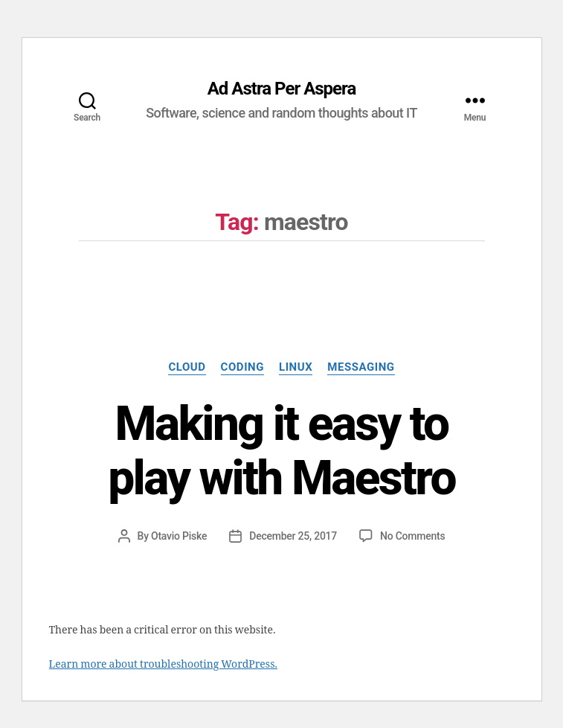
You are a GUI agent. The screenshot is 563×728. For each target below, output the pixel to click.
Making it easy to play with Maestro (281, 451)
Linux (296, 367)
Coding (242, 367)
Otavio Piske (179, 536)
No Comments (412, 536)
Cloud (187, 367)
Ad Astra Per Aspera (282, 89)
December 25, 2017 (293, 536)
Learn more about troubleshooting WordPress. (163, 664)
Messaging (361, 367)
